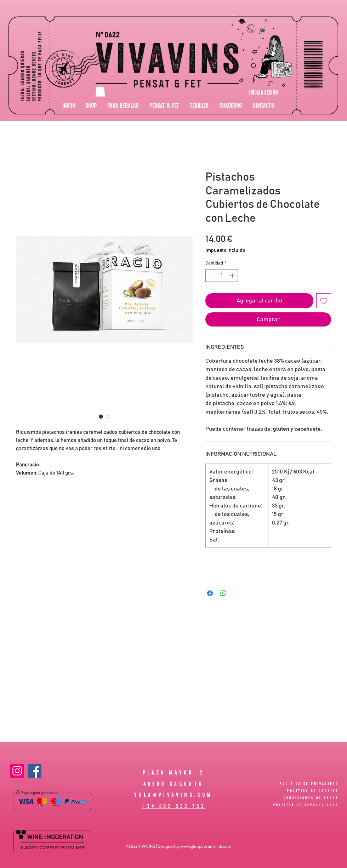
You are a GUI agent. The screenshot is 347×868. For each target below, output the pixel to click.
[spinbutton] (222, 276)
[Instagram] (17, 771)
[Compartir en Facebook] (210, 593)
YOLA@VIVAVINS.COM (173, 795)
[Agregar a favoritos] (324, 301)
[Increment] (233, 276)
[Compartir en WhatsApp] (223, 593)
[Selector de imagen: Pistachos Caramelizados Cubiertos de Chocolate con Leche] (101, 416)
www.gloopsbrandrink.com (206, 846)
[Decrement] (211, 276)
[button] (100, 90)
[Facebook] (35, 771)
